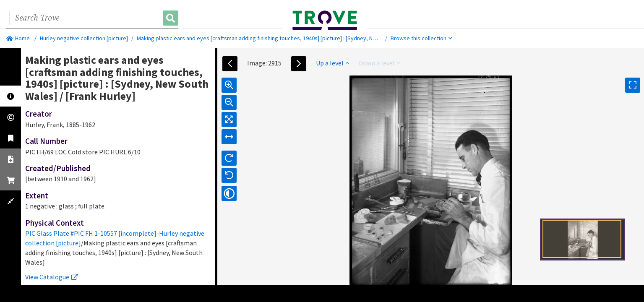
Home (18, 38)
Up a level (332, 63)
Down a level (379, 63)
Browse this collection (421, 38)
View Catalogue (52, 277)
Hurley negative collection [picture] (84, 38)
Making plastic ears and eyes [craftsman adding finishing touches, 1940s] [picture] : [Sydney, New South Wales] (275, 38)
